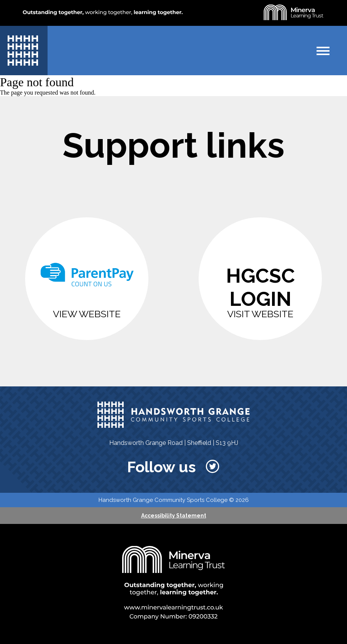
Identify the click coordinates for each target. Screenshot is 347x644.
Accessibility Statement (174, 516)
